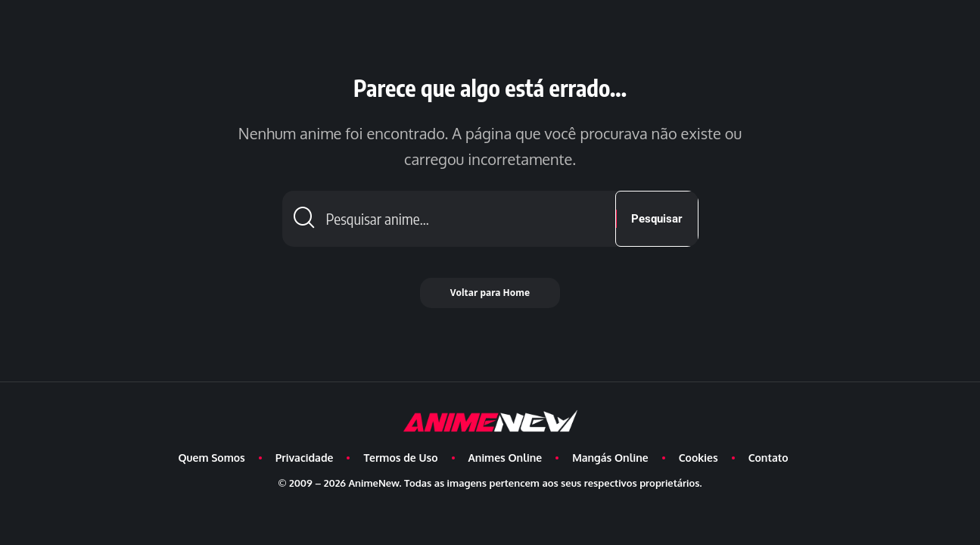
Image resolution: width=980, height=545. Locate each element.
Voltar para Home (490, 293)
